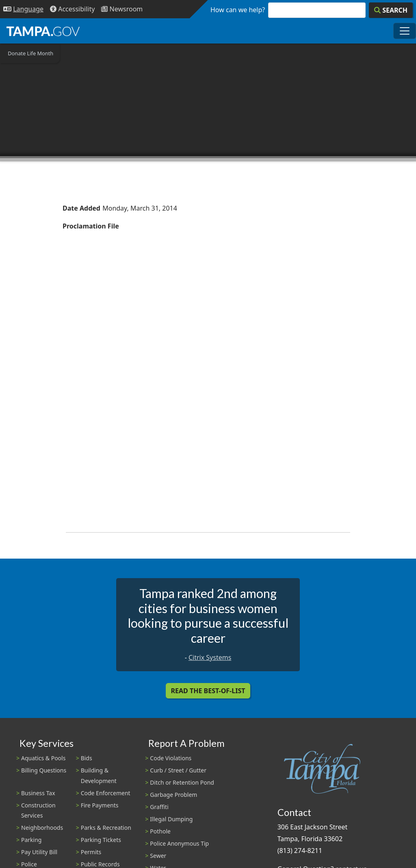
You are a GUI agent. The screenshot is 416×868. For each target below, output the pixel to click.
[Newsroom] (122, 9)
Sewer (158, 856)
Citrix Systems (210, 657)
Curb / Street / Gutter (178, 770)
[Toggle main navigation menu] (405, 31)
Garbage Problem (173, 795)
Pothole (160, 831)
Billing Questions (44, 770)
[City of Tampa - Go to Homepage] (43, 31)
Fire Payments (100, 805)
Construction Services (38, 810)
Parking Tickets (101, 840)
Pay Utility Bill (39, 852)
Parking (31, 840)
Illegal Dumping (171, 819)
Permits (91, 852)
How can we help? (238, 10)
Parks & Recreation (106, 828)
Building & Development (99, 775)
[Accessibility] (72, 9)
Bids (87, 758)
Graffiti (159, 807)
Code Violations (171, 758)
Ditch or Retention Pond (182, 782)
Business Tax (38, 793)
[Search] (391, 10)
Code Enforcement (106, 793)
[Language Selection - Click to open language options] (23, 9)
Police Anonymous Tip (179, 843)
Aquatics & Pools (43, 758)
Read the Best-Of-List (208, 691)
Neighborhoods (42, 828)
